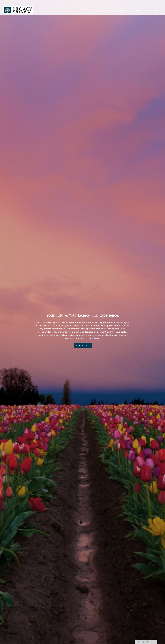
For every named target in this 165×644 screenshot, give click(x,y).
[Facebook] (161, 419)
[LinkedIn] (161, 423)
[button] (97, 5)
